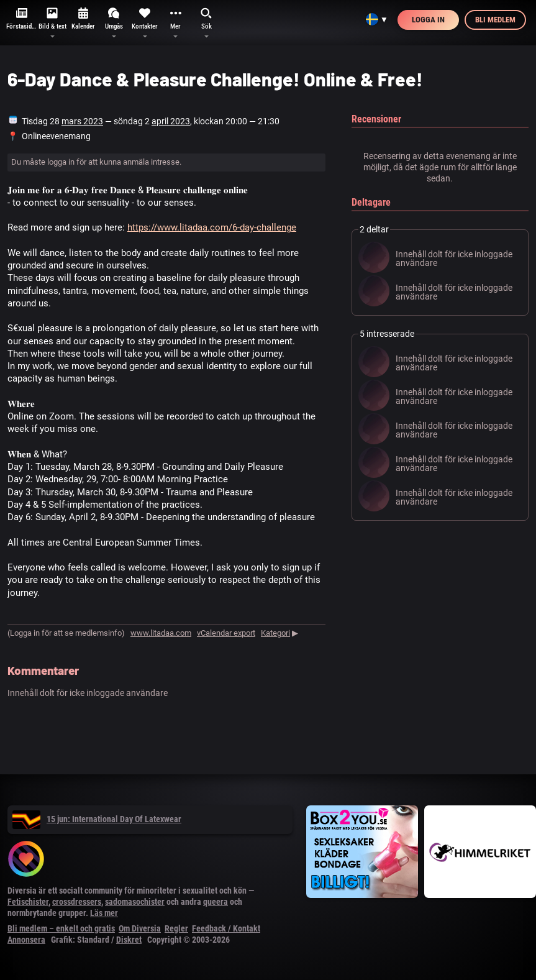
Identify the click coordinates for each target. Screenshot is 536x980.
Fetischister (28, 902)
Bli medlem (495, 20)
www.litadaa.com (161, 633)
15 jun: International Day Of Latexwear (97, 819)
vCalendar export (226, 633)
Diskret (129, 940)
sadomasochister (135, 902)
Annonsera (26, 940)
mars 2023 (82, 121)
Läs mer (104, 913)
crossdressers (77, 902)
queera (216, 902)
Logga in (428, 20)
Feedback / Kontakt (226, 928)
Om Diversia (140, 928)
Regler (176, 928)
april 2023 (171, 121)
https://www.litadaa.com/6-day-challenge (212, 227)
